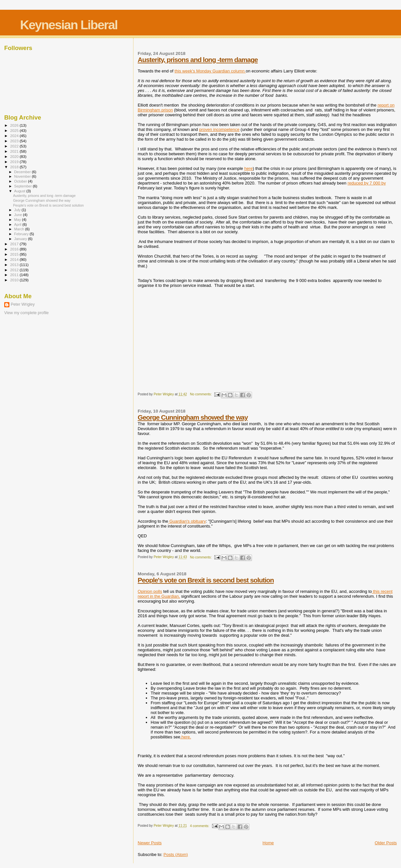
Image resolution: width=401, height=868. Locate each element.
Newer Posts (150, 843)
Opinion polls (150, 591)
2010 (15, 280)
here (248, 168)
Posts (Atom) (176, 855)
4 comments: (200, 826)
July (18, 210)
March (20, 229)
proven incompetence (219, 129)
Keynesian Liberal (69, 25)
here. (186, 737)
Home (268, 843)
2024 (15, 136)
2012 (15, 270)
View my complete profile (26, 313)
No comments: (201, 394)
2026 (15, 125)
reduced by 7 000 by (367, 183)
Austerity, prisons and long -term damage (198, 60)
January (21, 239)
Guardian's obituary (187, 521)
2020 (15, 156)
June (19, 215)
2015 (15, 254)
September (24, 186)
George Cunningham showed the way (193, 417)
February (22, 234)
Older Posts (386, 843)
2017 (15, 244)
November (23, 176)
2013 (15, 265)
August (20, 191)
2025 (15, 130)
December (23, 172)
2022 (15, 146)
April (18, 224)
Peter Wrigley (23, 304)
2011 (15, 275)
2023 (15, 141)
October (21, 181)
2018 (15, 167)
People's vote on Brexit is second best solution (206, 580)
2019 (15, 162)
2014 (15, 259)
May (18, 220)
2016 (15, 249)
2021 (15, 151)
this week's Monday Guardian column (210, 71)
